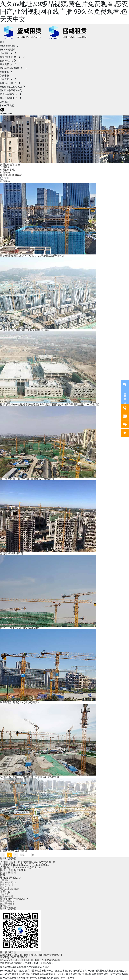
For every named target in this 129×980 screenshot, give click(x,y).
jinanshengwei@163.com (27, 867)
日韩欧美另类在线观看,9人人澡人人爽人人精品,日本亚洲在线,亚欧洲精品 (67, 974)
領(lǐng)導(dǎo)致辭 (11, 175)
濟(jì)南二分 (38, 960)
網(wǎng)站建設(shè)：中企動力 (15, 960)
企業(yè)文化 (7, 170)
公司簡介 (5, 167)
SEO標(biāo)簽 (53, 960)
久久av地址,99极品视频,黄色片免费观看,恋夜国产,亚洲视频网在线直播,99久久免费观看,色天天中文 (64, 12)
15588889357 (7, 114)
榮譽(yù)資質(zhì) (10, 165)
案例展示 (5, 172)
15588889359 (41, 865)
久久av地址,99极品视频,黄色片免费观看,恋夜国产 (25, 967)
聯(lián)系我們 (8, 859)
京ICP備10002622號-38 (14, 957)
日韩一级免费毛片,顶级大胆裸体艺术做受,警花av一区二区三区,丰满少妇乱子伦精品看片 (43, 971)
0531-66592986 (17, 870)
